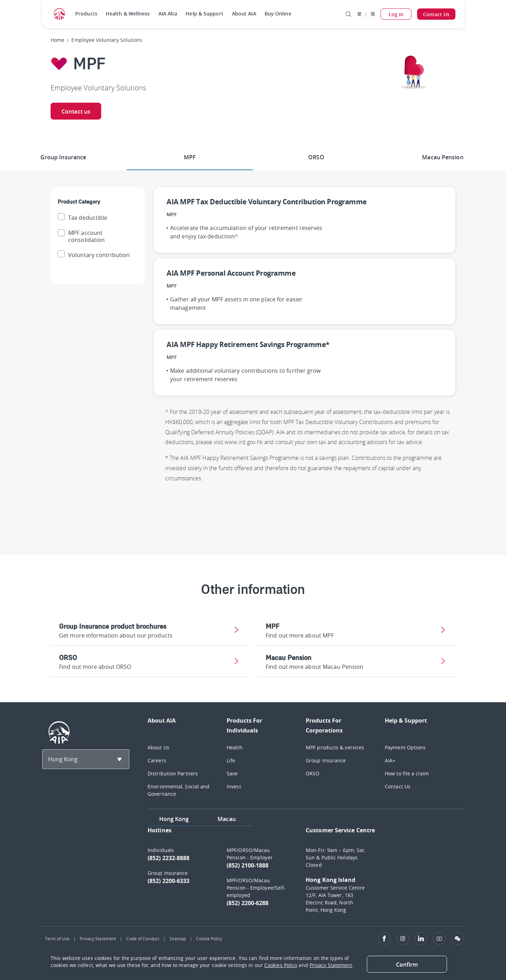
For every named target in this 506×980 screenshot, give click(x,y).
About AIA (244, 14)
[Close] (407, 964)
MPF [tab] (190, 157)
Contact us (76, 111)
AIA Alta (168, 14)
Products (86, 14)
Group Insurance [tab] (63, 157)
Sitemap (178, 939)
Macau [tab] (227, 819)
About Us (158, 747)
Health (235, 747)
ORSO (313, 773)
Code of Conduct (143, 939)
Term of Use (57, 939)
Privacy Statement (98, 939)
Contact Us (398, 786)
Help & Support (204, 14)
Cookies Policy (281, 965)
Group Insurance (326, 760)
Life (231, 760)
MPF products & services (335, 747)
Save (232, 773)
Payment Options (405, 747)
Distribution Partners (173, 773)
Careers (157, 760)
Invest (234, 786)
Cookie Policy (209, 939)
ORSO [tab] (316, 157)
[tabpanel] (306, 873)
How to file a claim (407, 773)
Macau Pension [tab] (443, 157)
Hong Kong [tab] (174, 819)
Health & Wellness (128, 14)
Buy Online (278, 14)
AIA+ (390, 760)
